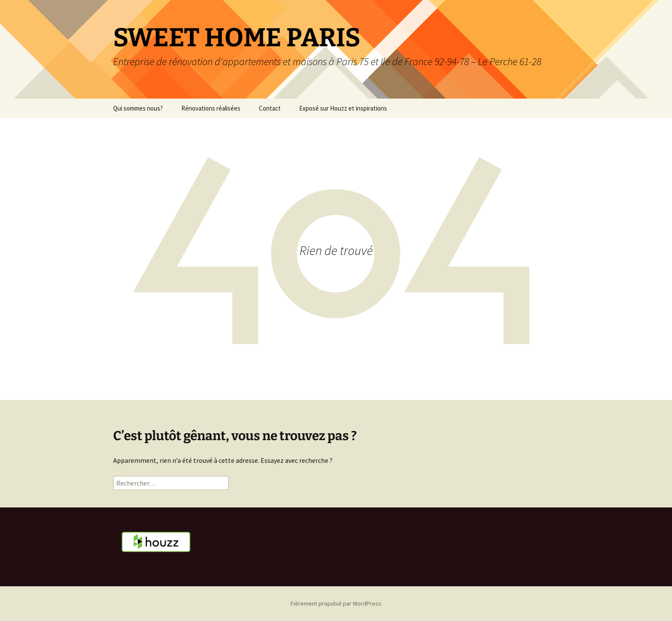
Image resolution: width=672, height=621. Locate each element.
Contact (270, 108)
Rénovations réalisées (211, 108)
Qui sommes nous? (138, 108)
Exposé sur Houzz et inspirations (343, 108)
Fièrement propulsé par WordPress (336, 603)
